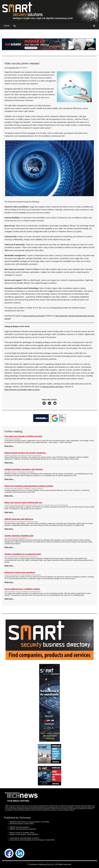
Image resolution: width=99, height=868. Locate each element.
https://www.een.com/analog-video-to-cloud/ (22, 390)
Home (7, 26)
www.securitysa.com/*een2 (34, 316)
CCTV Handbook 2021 (12, 68)
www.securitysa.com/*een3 (53, 387)
